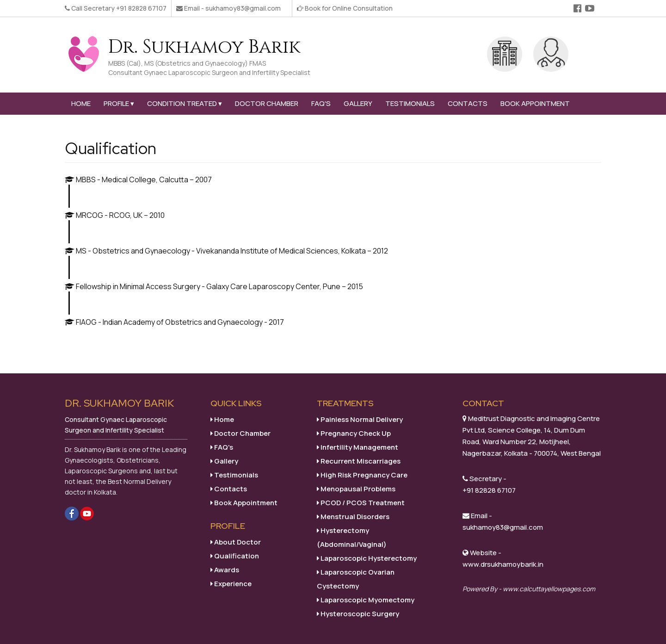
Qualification (235, 556)
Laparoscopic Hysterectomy (367, 558)
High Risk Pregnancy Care (362, 475)
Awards (225, 570)
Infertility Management (358, 447)
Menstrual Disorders (353, 517)
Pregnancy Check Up (354, 433)
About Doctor (236, 542)
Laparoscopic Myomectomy (366, 600)
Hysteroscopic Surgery (358, 614)
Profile (119, 103)
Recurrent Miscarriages (359, 461)
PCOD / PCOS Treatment (361, 503)
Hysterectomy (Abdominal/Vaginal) (352, 537)
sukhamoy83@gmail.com (243, 8)
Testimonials (410, 103)
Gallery (358, 103)
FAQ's (321, 103)
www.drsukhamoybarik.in (503, 564)
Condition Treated (185, 103)
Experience (231, 584)
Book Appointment (535, 103)
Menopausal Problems (356, 489)
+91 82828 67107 (141, 8)
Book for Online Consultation (349, 8)
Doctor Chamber (267, 103)
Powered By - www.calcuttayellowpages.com (529, 589)
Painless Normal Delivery (360, 419)
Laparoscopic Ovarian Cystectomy (356, 579)
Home (81, 103)
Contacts (468, 103)
